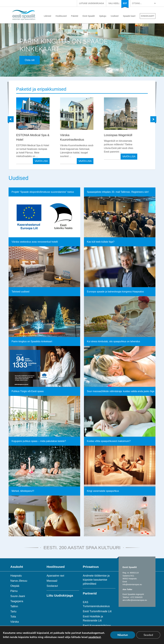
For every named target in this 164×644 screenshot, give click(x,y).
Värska (15, 622)
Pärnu (14, 591)
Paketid (75, 16)
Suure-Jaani (18, 596)
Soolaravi (52, 586)
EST (125, 3)
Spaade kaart (129, 16)
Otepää (15, 586)
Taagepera (17, 601)
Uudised (115, 16)
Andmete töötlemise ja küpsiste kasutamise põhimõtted (96, 580)
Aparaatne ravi (55, 576)
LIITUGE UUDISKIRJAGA (92, 3)
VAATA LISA (41, 161)
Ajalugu (103, 16)
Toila (13, 617)
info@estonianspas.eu (132, 584)
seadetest (95, 637)
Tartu (13, 611)
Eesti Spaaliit (89, 16)
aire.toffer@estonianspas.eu (135, 600)
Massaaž (52, 581)
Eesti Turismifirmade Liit (97, 611)
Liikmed (47, 16)
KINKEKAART (148, 16)
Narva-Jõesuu (19, 581)
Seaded (148, 635)
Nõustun (123, 635)
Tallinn (14, 606)
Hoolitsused (61, 16)
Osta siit (30, 60)
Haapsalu (16, 576)
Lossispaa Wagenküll (118, 135)
